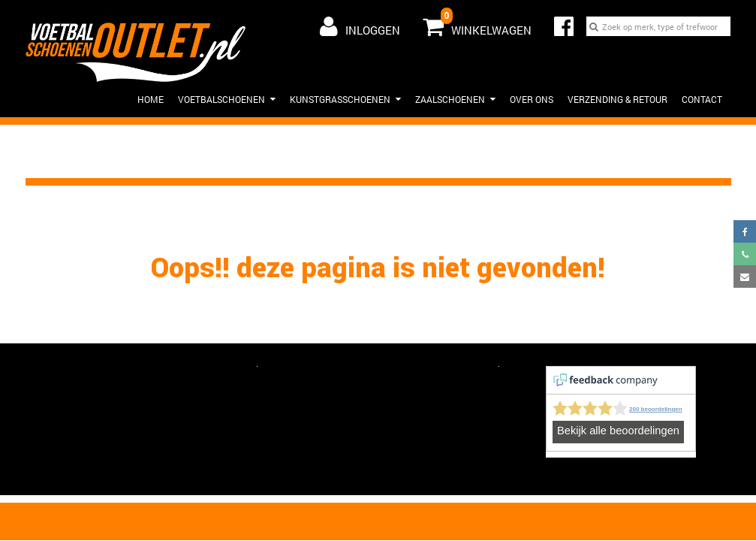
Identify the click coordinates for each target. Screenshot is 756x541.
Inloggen (360, 26)
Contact (702, 99)
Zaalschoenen (455, 99)
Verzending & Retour (617, 99)
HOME (151, 99)
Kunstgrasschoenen (345, 99)
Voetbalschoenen (227, 99)
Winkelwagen (477, 23)
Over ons (532, 99)
